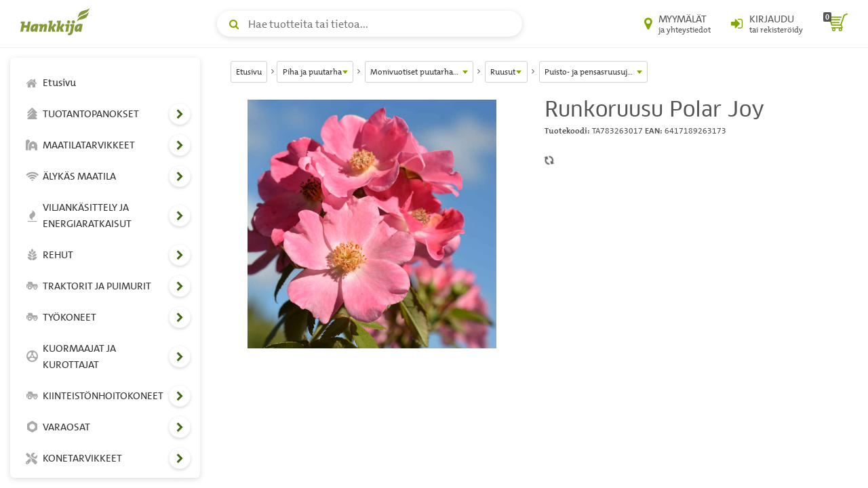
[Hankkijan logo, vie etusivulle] (58, 22)
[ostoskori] (835, 24)
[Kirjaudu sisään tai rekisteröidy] (767, 24)
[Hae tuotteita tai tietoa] (370, 24)
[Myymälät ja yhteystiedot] (677, 24)
